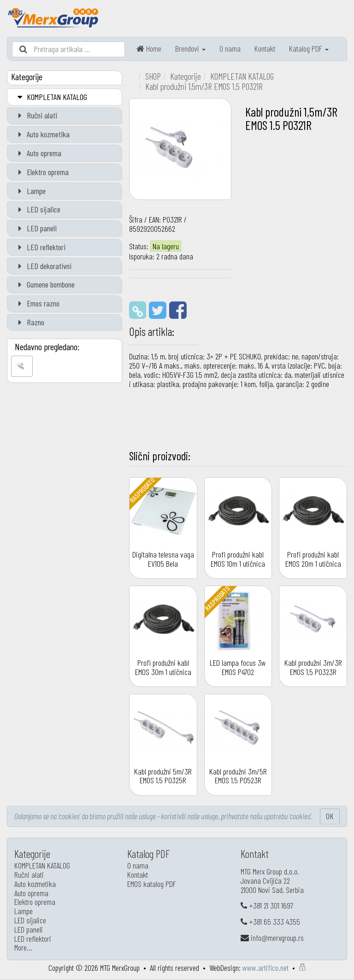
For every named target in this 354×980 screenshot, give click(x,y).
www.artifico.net (265, 968)
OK (330, 816)
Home (149, 48)
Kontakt (265, 48)
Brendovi (190, 48)
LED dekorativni (43, 266)
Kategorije (186, 76)
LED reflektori (40, 247)
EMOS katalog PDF (152, 884)
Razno (29, 322)
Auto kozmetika (42, 134)
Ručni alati (36, 115)
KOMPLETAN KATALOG (51, 97)
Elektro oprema (41, 172)
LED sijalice (37, 209)
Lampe (30, 191)
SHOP (153, 76)
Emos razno (37, 303)
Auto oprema (38, 153)
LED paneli (35, 228)
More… (23, 947)
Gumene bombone (44, 284)
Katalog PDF (309, 48)
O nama (230, 48)
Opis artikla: (152, 331)
